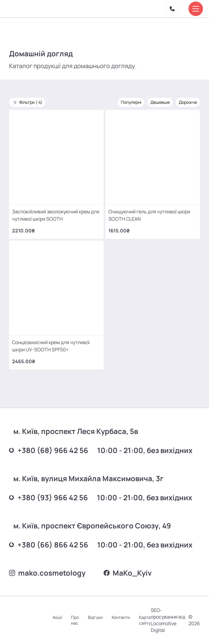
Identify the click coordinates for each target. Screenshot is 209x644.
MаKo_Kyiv (128, 573)
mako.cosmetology (47, 573)
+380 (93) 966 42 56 (48, 497)
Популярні (131, 102)
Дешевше (160, 102)
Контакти (121, 617)
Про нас (75, 620)
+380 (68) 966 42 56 (49, 450)
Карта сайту (145, 620)
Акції (57, 617)
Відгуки (95, 617)
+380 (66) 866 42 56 (49, 545)
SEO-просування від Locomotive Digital (168, 620)
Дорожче (188, 102)
